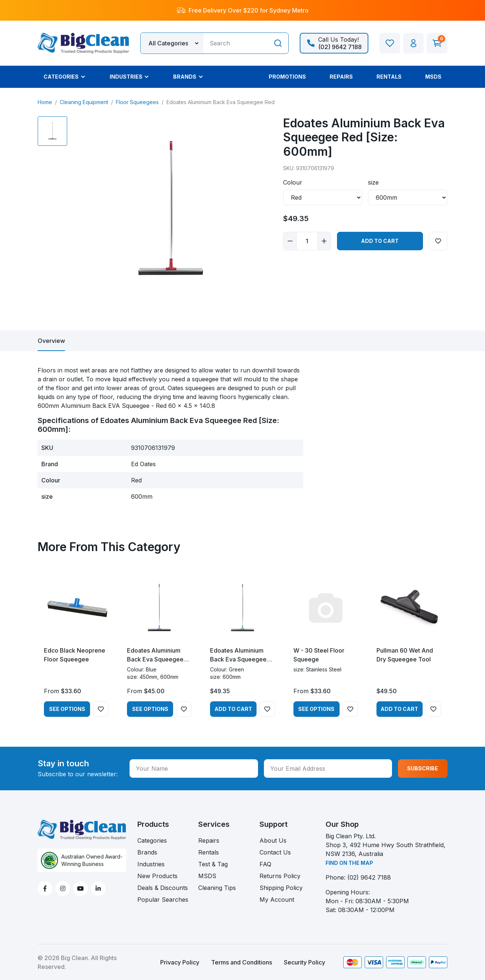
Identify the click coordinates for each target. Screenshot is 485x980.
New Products (157, 876)
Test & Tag (213, 864)
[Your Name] (194, 768)
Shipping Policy (281, 888)
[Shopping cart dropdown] (437, 43)
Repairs (209, 840)
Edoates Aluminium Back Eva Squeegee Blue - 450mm (155, 655)
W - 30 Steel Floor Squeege (319, 655)
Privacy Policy (180, 962)
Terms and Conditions (242, 962)
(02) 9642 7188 (369, 877)
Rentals (209, 852)
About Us (273, 840)
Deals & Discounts (163, 888)
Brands (147, 852)
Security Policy (305, 962)
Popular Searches (163, 900)
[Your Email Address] (328, 768)
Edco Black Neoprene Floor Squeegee (75, 655)
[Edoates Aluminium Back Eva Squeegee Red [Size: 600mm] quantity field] (307, 241)
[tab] (51, 341)
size (373, 182)
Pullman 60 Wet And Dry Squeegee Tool (405, 655)
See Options (67, 709)
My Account (277, 900)
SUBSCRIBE (423, 768)
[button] (413, 43)
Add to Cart (380, 241)
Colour (293, 182)
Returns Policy (280, 876)
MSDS (207, 876)
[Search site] (278, 43)
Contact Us (275, 852)
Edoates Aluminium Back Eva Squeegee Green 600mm (238, 655)
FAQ (265, 864)
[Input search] (235, 43)
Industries (151, 864)
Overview (51, 341)
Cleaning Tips (217, 888)
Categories (152, 840)
